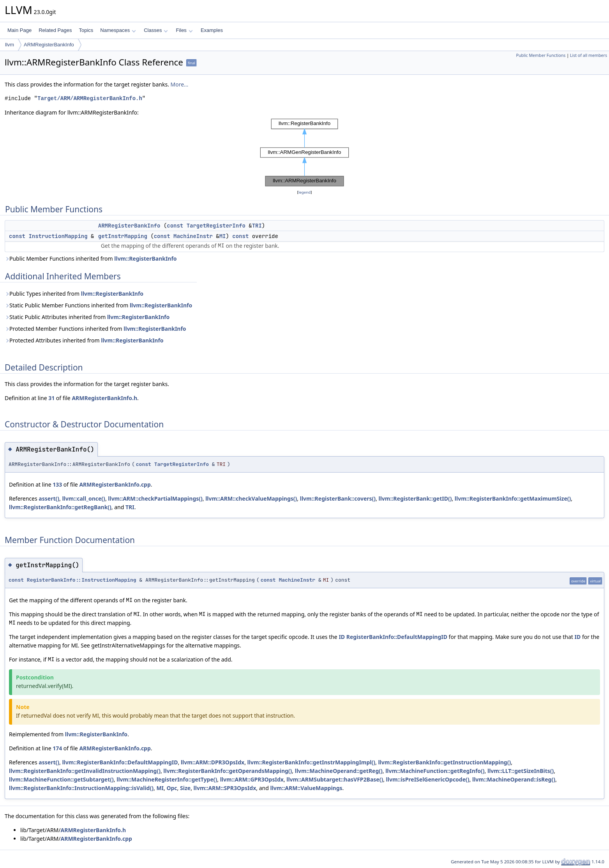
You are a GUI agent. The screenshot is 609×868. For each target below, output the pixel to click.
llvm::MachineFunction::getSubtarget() (61, 779)
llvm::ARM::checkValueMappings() (251, 498)
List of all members (589, 55)
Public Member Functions (541, 55)
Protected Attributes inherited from (84, 340)
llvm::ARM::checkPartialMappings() (155, 498)
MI (223, 236)
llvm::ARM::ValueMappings (306, 788)
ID (342, 637)
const (175, 226)
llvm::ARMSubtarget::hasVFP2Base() (335, 779)
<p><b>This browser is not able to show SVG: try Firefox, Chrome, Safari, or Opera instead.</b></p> (305, 153)
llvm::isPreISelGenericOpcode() (428, 779)
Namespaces (118, 30)
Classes (156, 30)
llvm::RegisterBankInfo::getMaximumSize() (513, 498)
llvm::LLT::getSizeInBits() (521, 771)
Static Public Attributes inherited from (87, 317)
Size (185, 788)
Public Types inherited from (74, 294)
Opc (172, 788)
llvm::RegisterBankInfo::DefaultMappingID (120, 762)
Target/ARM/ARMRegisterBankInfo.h (90, 98)
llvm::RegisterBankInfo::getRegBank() (60, 507)
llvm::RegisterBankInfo (145, 258)
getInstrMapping (123, 236)
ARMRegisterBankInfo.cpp (115, 484)
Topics (86, 30)
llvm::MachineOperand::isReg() (514, 779)
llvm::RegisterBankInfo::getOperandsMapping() (228, 771)
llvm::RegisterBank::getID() (415, 498)
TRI (257, 226)
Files (184, 30)
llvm (10, 45)
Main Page (19, 30)
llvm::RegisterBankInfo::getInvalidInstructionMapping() (85, 771)
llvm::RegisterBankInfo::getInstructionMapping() (444, 762)
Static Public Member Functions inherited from (98, 305)
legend (305, 192)
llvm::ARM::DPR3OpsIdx (213, 762)
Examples (212, 30)
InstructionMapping (58, 236)
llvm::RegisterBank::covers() (338, 498)
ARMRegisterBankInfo (49, 45)
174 (57, 748)
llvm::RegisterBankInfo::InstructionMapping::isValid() (81, 788)
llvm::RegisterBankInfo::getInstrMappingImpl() (311, 762)
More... (180, 84)
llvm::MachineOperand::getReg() (339, 771)
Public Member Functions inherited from (91, 258)
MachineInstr (193, 236)
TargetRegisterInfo (216, 226)
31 (51, 398)
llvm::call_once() (84, 498)
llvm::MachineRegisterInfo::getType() (167, 779)
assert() (49, 498)
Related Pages (55, 30)
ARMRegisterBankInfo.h (104, 398)
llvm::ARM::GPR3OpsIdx (252, 779)
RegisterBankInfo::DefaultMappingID (397, 637)
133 (57, 484)
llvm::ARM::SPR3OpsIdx (225, 788)
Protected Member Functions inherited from (95, 329)
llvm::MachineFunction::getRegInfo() (435, 771)
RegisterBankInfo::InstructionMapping (82, 580)
